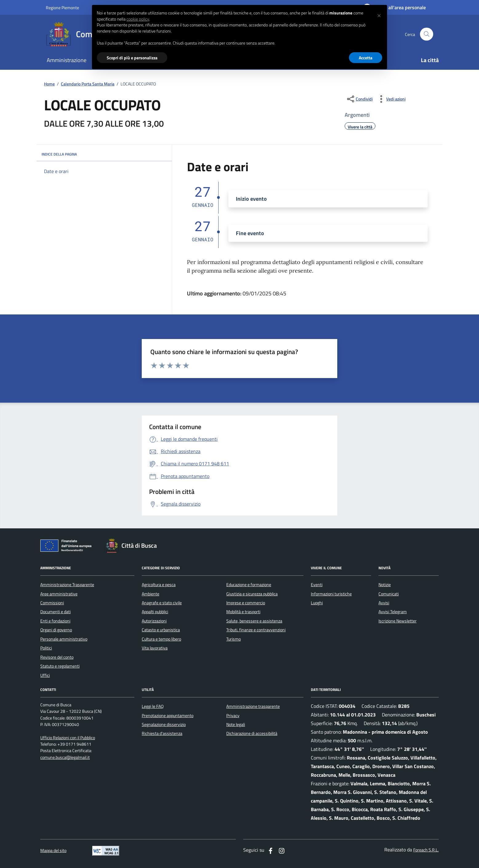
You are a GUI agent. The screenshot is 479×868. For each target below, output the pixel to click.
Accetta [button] (366, 58)
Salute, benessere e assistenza (254, 621)
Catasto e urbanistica (161, 630)
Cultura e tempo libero (161, 639)
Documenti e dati (55, 612)
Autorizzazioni (154, 621)
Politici (46, 648)
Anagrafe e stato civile (162, 603)
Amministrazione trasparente (253, 706)
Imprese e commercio (246, 603)
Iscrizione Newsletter (398, 621)
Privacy (233, 716)
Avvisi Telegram (393, 612)
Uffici (45, 675)
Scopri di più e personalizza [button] (132, 58)
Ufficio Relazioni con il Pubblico (68, 738)
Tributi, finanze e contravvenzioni (256, 630)
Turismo (234, 639)
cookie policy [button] (138, 19)
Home (49, 84)
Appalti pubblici (155, 612)
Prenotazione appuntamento (168, 716)
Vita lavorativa (155, 648)
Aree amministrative (59, 594)
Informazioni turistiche (331, 594)
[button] (379, 15)
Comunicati (389, 594)
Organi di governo (56, 630)
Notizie (385, 585)
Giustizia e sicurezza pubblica (252, 594)
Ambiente (150, 594)
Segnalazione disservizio (164, 724)
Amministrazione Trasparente (67, 585)
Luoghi (317, 603)
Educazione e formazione (249, 585)
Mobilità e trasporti (243, 612)
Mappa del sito (53, 851)
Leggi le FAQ (153, 706)
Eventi (317, 585)
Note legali (236, 724)
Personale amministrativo (64, 639)
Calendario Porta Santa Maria (88, 84)
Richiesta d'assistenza (162, 733)
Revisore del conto (57, 657)
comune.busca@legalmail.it (65, 758)
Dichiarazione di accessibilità (252, 733)
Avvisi (384, 603)
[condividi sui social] (359, 99)
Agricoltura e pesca (159, 585)
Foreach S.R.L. (426, 850)
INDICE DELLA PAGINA (104, 154)
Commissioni (52, 603)
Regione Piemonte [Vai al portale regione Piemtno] (62, 8)
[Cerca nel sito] (427, 34)
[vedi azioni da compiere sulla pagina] (391, 99)
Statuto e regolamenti (60, 666)
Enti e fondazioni (55, 621)
